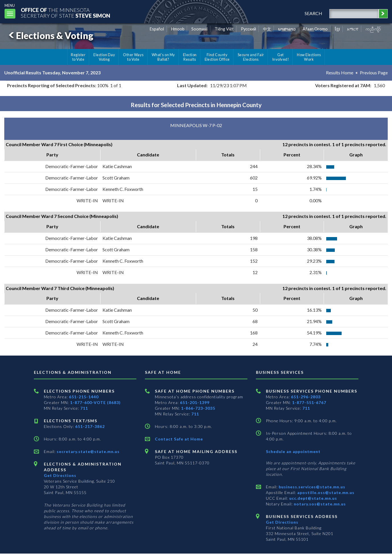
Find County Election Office (217, 57)
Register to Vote (78, 57)
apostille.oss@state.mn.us (325, 492)
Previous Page (374, 73)
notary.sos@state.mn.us (319, 504)
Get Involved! (281, 57)
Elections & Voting (50, 35)
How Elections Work (309, 57)
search (313, 13)
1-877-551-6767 (309, 402)
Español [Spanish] (157, 29)
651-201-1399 (195, 402)
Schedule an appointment (293, 451)
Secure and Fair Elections (251, 57)
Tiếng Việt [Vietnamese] (224, 29)
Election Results (190, 57)
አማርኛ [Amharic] (353, 29)
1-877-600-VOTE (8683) (95, 402)
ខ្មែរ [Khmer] (337, 29)
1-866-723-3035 (198, 408)
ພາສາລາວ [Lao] (287, 29)
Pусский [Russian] (249, 29)
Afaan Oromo (315, 29)
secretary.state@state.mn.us (88, 451)
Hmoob (178, 29)
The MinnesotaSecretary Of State (65, 13)
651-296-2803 (306, 397)
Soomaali (199, 29)
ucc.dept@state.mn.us (313, 498)
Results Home (340, 73)
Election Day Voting (104, 57)
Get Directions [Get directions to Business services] (282, 522)
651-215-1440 (84, 397)
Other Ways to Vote (133, 57)
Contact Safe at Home (179, 439)
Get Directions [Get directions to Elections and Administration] (60, 475)
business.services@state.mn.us (311, 487)
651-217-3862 (90, 426)
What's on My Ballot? (163, 57)
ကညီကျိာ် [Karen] (373, 29)
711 (84, 408)
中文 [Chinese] (267, 29)
